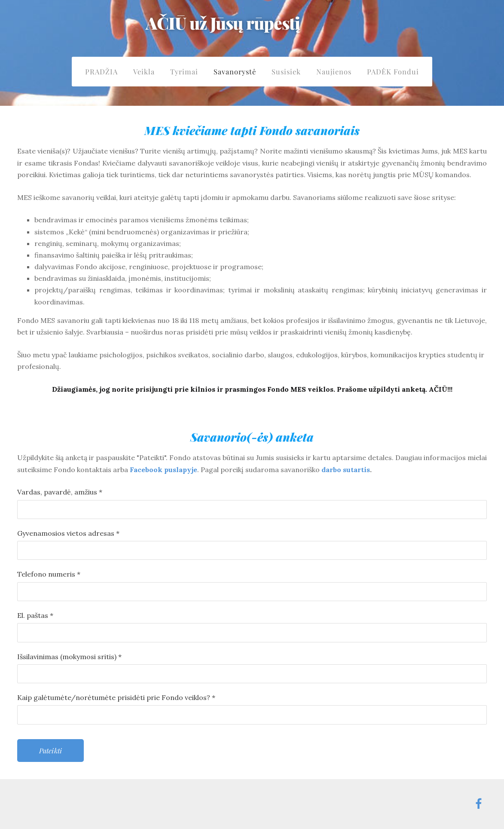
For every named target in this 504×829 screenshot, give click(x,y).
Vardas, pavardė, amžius (60, 492)
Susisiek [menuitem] (286, 71)
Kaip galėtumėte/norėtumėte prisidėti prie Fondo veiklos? (116, 697)
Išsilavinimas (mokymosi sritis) (69, 657)
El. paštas (35, 615)
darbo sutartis (346, 470)
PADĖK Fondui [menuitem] (393, 71)
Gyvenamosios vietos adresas (68, 533)
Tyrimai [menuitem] (184, 71)
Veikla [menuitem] (144, 71)
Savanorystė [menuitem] (235, 71)
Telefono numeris (49, 574)
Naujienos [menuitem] (334, 71)
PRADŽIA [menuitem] (101, 71)
